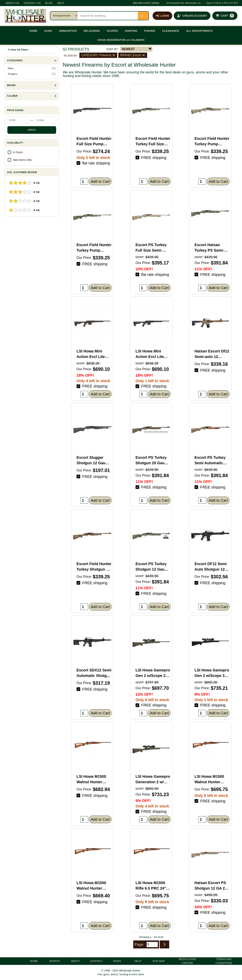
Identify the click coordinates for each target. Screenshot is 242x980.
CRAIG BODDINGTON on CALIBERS (121, 40)
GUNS (48, 31)
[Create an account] (192, 16)
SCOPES (112, 31)
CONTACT (96, 961)
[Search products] (108, 16)
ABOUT (75, 961)
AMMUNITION (68, 31)
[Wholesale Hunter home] (25, 16)
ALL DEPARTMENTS (199, 31)
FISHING (150, 31)
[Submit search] (143, 16)
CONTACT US (32, 3)
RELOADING (92, 31)
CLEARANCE (171, 31)
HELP (61, 3)
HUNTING (131, 31)
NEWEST (128, 49)
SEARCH (55, 961)
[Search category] (64, 16)
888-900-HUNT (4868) (146, 3)
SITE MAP (159, 961)
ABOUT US (12, 3)
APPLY (32, 130)
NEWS (117, 961)
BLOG (49, 3)
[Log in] (162, 16)
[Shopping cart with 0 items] (225, 16)
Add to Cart (100, 181)
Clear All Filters (18, 50)
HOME (33, 31)
